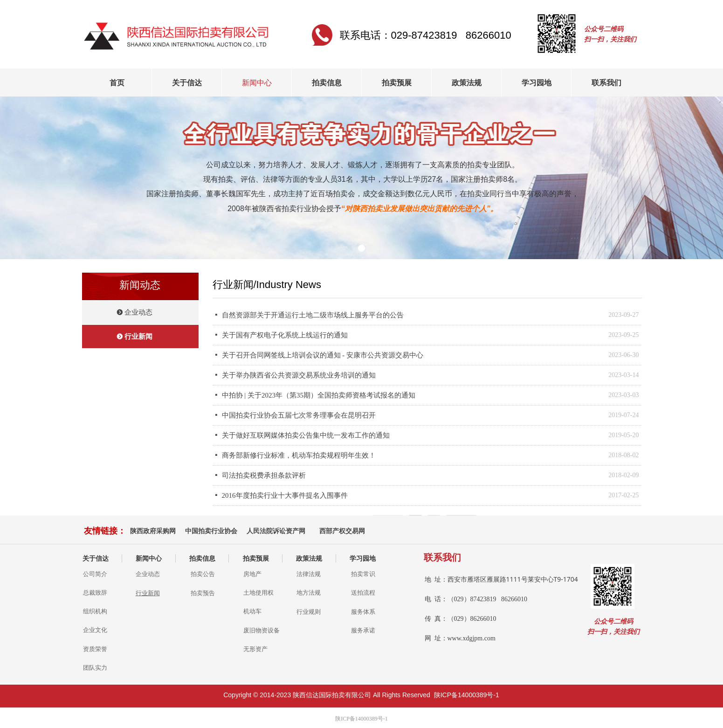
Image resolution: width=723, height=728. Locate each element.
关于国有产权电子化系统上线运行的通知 (285, 335)
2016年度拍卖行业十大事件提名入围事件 (285, 495)
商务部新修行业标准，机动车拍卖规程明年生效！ (299, 455)
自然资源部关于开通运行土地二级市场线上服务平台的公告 (313, 315)
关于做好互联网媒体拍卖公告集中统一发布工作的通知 (306, 435)
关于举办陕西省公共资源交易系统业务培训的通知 (299, 375)
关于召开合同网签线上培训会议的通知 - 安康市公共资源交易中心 (323, 355)
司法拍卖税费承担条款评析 (264, 475)
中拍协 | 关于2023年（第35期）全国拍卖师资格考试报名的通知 (319, 395)
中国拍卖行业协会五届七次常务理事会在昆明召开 (299, 415)
